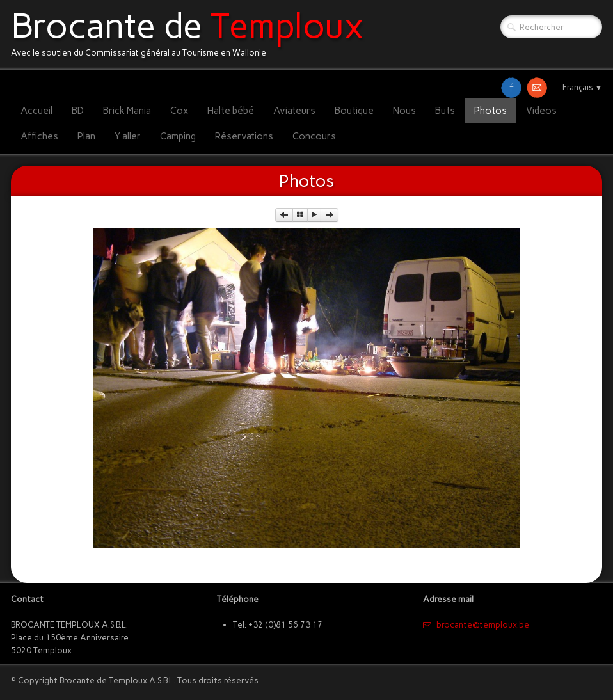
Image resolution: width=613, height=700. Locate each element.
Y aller (128, 136)
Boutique (354, 111)
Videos (541, 111)
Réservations (244, 136)
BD (78, 111)
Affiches (39, 136)
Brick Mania (127, 111)
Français (582, 87)
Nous (404, 111)
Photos (490, 111)
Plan (86, 136)
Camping (178, 136)
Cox (179, 111)
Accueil (36, 111)
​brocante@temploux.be (476, 625)
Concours (314, 136)
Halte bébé (231, 111)
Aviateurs (294, 111)
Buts (445, 111)
